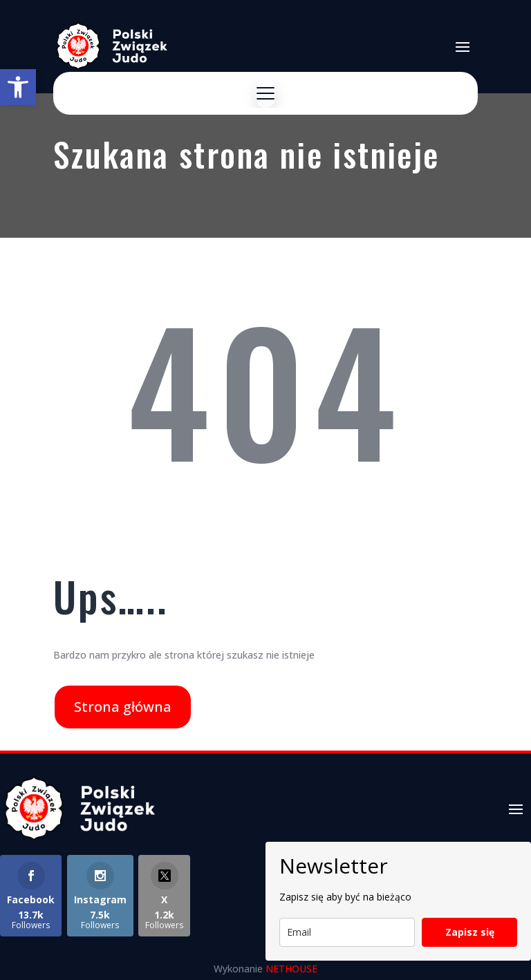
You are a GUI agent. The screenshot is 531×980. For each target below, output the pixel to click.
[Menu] (265, 93)
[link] (18, 87)
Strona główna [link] (123, 707)
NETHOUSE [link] (291, 969)
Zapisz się (470, 932)
